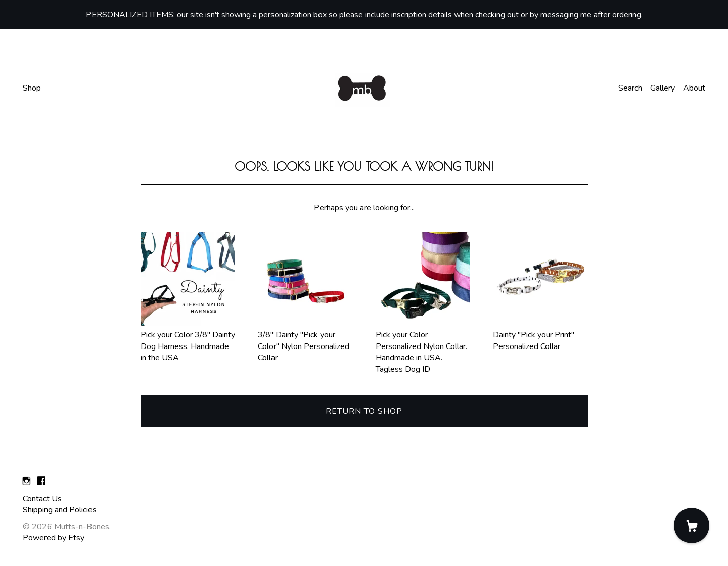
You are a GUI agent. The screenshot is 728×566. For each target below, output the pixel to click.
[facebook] (41, 482)
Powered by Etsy (54, 538)
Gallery (663, 88)
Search (630, 88)
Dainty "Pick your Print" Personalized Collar (540, 335)
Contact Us (42, 499)
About (694, 88)
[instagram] (27, 482)
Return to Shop (364, 411)
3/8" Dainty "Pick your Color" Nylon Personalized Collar (305, 341)
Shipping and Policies (60, 510)
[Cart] (692, 526)
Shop (32, 88)
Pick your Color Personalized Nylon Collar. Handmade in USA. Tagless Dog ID (423, 346)
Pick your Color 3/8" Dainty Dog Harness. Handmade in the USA (188, 341)
